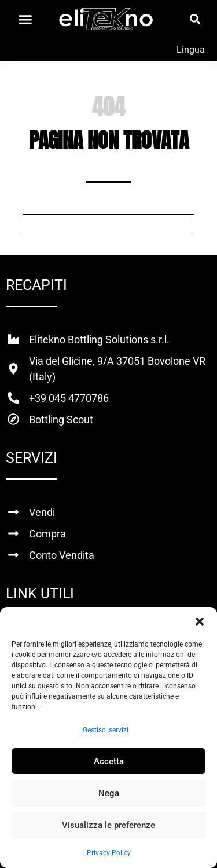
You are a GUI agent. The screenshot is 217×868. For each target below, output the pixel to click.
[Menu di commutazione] (25, 19)
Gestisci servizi (106, 730)
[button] (200, 622)
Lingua (191, 50)
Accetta (109, 761)
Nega (109, 793)
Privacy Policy (109, 853)
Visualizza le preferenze (108, 825)
